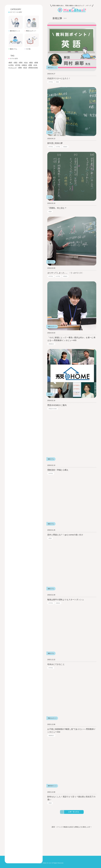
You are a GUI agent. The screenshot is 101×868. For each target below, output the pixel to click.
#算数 (10, 53)
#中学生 (18, 55)
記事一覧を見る (74, 812)
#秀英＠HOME (33, 58)
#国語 (32, 50)
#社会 (26, 50)
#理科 (21, 50)
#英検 (20, 58)
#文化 (36, 55)
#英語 (16, 50)
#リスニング (13, 58)
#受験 (31, 55)
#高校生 (25, 55)
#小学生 (11, 55)
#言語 (25, 58)
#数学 (10, 50)
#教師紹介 (51, 344)
